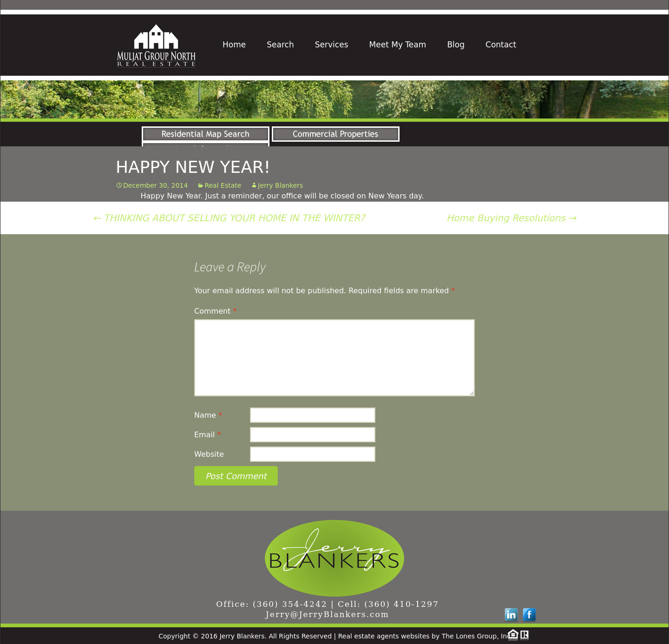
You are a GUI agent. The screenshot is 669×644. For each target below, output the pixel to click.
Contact (501, 45)
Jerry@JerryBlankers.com (328, 614)
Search (280, 45)
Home (234, 45)
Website (209, 454)
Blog (456, 45)
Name (208, 415)
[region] (334, 99)
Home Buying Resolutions (511, 218)
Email (207, 435)
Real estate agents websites (384, 636)
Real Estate (223, 185)
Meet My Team (398, 45)
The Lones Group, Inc (476, 636)
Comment (215, 311)
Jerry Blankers (280, 185)
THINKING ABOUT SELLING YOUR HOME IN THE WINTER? (229, 218)
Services (332, 45)
